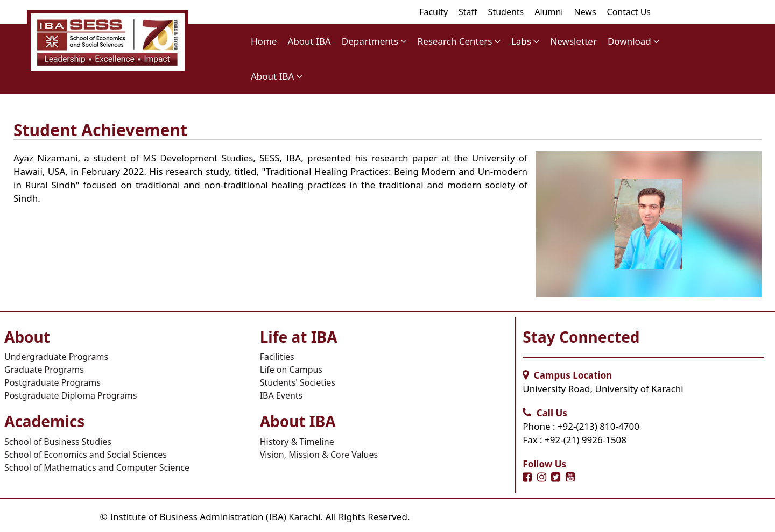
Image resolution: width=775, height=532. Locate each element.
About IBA (309, 41)
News (585, 12)
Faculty (434, 12)
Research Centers (459, 41)
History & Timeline (297, 442)
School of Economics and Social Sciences (86, 455)
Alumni (549, 12)
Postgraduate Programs (52, 382)
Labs (525, 41)
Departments (374, 41)
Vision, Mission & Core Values (319, 455)
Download (633, 41)
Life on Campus (291, 370)
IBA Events (281, 395)
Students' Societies (298, 382)
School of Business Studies (58, 442)
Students (506, 12)
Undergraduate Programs (56, 357)
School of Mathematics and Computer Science (97, 467)
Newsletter (573, 41)
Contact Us (629, 12)
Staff (468, 12)
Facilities (277, 357)
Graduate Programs (44, 370)
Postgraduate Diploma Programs (71, 395)
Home (264, 41)
